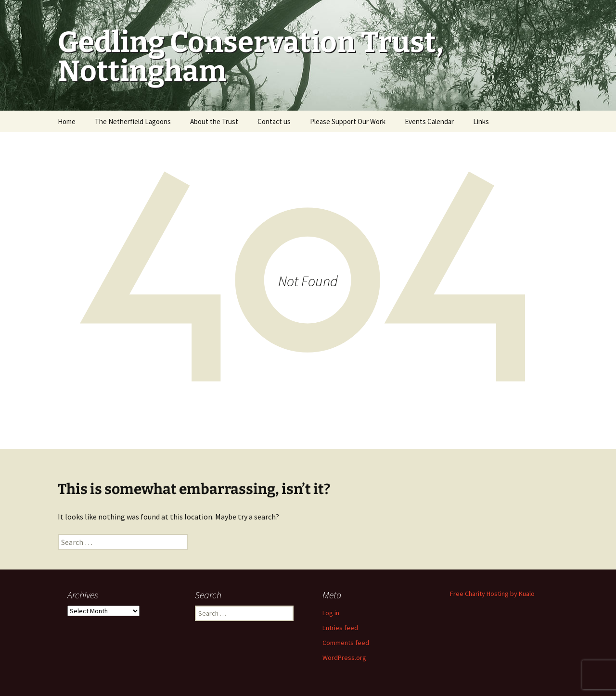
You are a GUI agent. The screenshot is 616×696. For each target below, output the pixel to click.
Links (481, 121)
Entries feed (340, 628)
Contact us (274, 121)
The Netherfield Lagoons (133, 121)
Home (67, 121)
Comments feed (346, 643)
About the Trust (214, 121)
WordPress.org (344, 658)
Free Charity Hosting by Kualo (492, 594)
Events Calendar (429, 121)
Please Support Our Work (348, 121)
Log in (331, 613)
